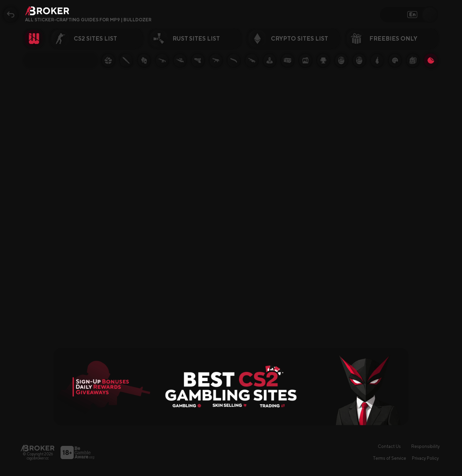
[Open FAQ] (156, 20)
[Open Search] (430, 15)
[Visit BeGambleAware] (77, 452)
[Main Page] (38, 448)
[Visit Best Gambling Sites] (231, 387)
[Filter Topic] (61, 60)
